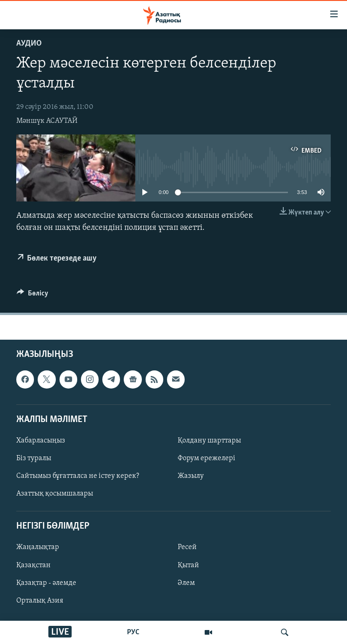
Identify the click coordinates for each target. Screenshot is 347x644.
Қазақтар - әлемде (46, 583)
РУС (133, 632)
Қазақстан (33, 565)
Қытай (188, 565)
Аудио (29, 44)
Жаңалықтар (38, 547)
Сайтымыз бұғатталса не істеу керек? (78, 476)
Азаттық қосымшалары (55, 494)
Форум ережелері (207, 458)
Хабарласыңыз (41, 441)
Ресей (187, 547)
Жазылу (191, 476)
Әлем (186, 583)
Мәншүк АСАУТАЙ (47, 121)
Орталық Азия (40, 601)
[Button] (33, 295)
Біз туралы (34, 458)
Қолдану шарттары (209, 441)
